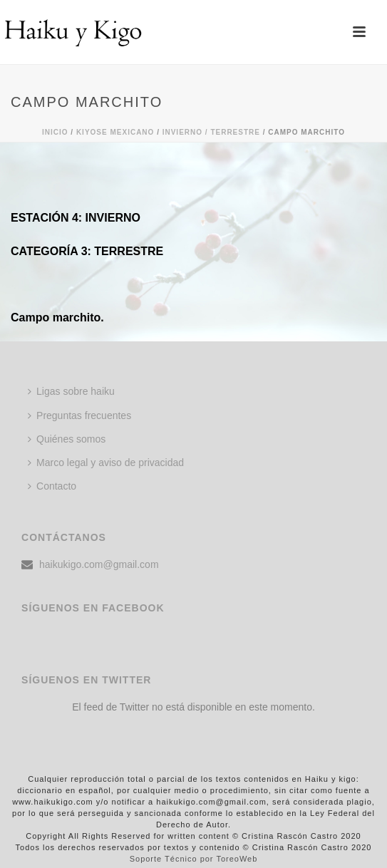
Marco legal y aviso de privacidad (106, 463)
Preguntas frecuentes (79, 415)
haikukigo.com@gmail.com (99, 564)
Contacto (52, 486)
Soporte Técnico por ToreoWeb (194, 859)
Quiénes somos (67, 439)
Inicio (55, 132)
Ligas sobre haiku (71, 391)
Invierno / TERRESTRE (211, 132)
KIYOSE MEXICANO (115, 132)
